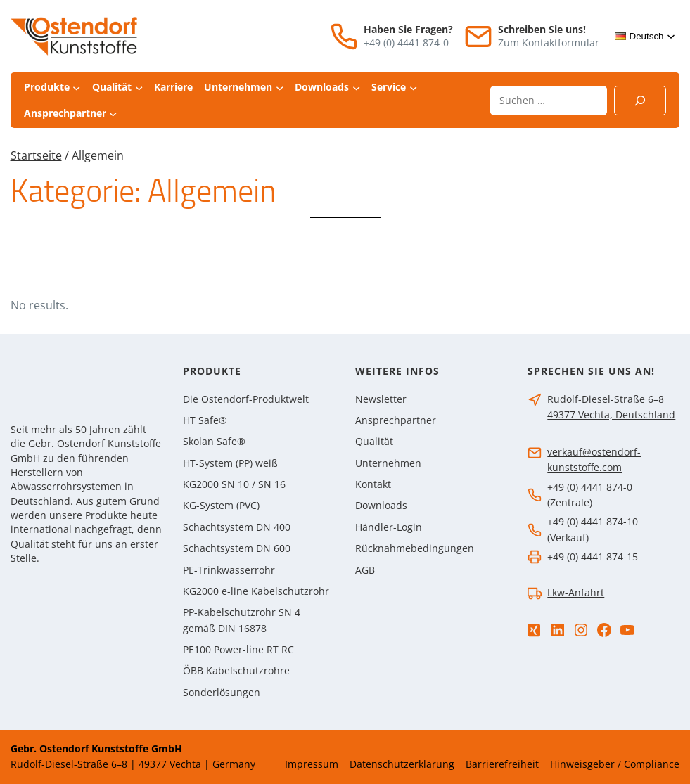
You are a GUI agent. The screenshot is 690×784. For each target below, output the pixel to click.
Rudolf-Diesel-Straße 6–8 (606, 399)
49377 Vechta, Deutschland (611, 415)
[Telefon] (344, 37)
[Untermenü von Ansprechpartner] (113, 113)
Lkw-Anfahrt (576, 593)
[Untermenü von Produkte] (76, 88)
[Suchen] (640, 101)
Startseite (36, 155)
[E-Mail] (478, 37)
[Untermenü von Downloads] (356, 88)
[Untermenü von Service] (413, 88)
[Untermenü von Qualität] (139, 88)
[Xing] (534, 630)
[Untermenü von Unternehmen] (280, 88)
